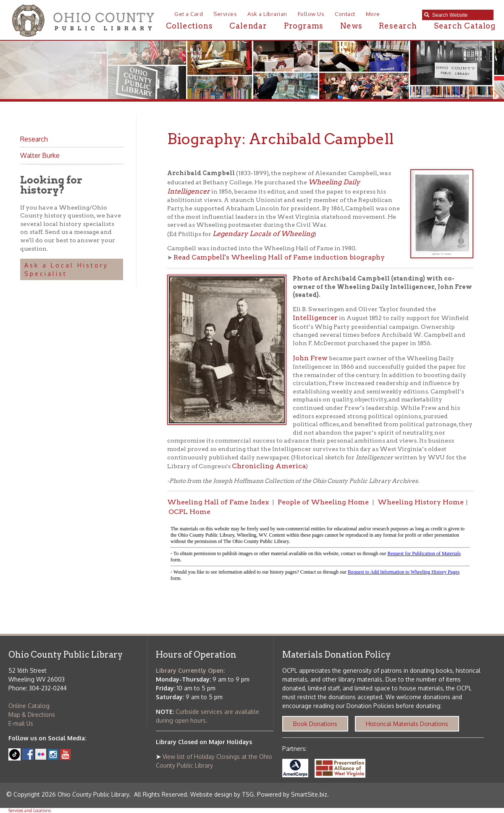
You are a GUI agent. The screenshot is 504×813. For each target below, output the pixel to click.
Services (225, 14)
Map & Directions (32, 715)
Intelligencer (315, 318)
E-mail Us (21, 723)
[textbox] (461, 15)
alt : (320, 554)
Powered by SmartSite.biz (292, 794)
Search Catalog (465, 26)
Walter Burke (40, 155)
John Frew (310, 358)
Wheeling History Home (421, 502)
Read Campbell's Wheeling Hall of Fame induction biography (279, 257)
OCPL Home (189, 512)
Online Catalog (29, 706)
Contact (345, 14)
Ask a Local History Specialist (66, 269)
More (373, 14)
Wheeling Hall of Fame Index (218, 502)
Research (398, 26)
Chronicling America (269, 466)
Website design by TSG (222, 794)
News (351, 26)
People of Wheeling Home (323, 502)
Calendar (248, 26)
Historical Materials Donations (407, 724)
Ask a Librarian (267, 14)
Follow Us (311, 14)
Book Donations (315, 724)
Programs (304, 26)
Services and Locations (30, 810)
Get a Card (189, 14)
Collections (189, 26)
